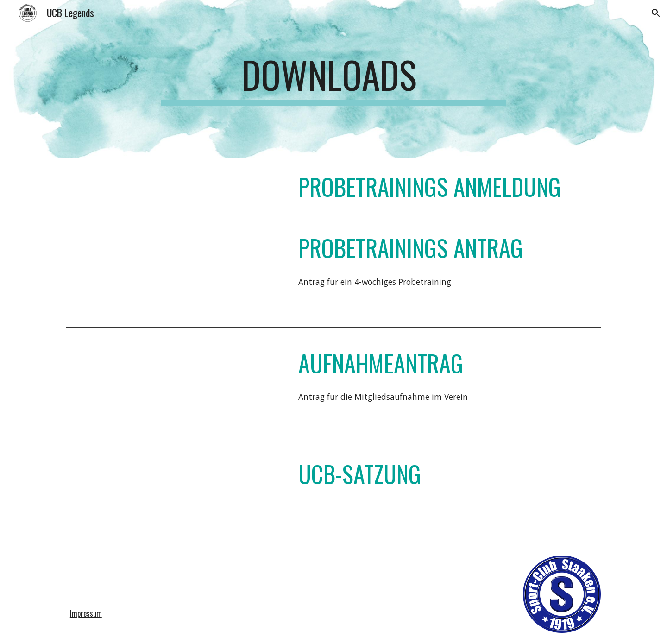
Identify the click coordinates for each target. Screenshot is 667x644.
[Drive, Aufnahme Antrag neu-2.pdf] (174, 387)
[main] (333, 79)
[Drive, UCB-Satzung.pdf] (174, 493)
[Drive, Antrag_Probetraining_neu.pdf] (174, 269)
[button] (656, 13)
